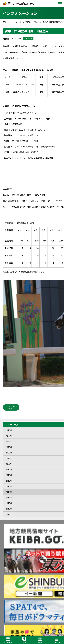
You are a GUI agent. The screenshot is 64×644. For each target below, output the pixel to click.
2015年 (28, 22)
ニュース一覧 (16, 22)
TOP (5, 22)
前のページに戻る (12, 407)
